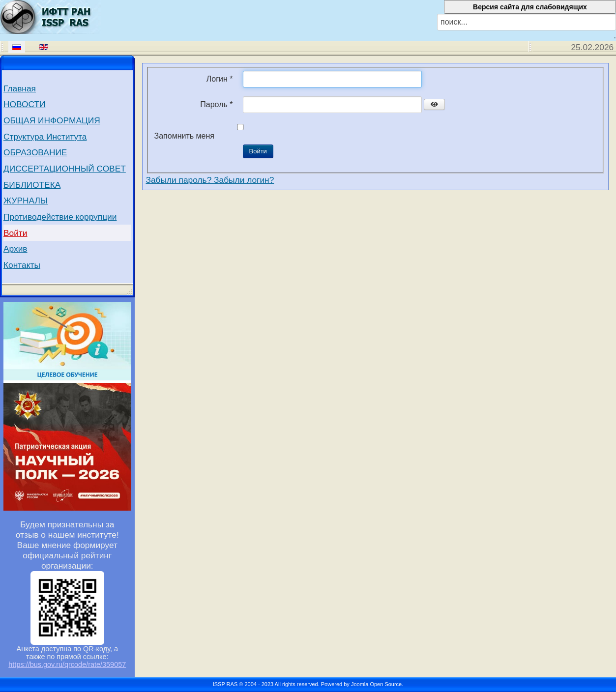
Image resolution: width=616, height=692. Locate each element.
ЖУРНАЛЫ (26, 201)
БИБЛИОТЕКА (32, 185)
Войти (15, 233)
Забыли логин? (244, 180)
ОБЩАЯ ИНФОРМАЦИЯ (52, 120)
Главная (20, 88)
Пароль (216, 104)
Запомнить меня (184, 136)
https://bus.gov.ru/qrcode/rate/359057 (67, 664)
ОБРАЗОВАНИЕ (35, 152)
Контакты (22, 265)
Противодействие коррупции (60, 217)
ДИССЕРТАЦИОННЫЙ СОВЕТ (65, 169)
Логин (220, 79)
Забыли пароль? (180, 180)
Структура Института (45, 137)
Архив (15, 249)
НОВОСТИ (24, 104)
